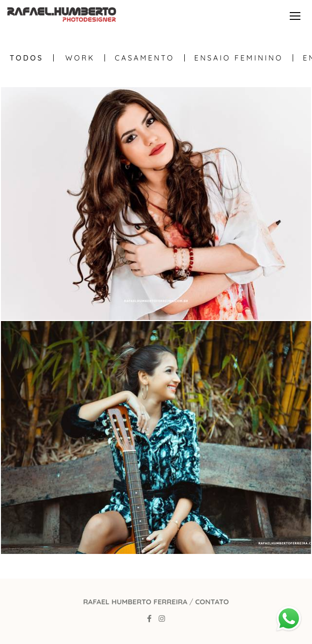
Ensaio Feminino (239, 58)
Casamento (144, 58)
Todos (27, 58)
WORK (80, 58)
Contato (212, 602)
